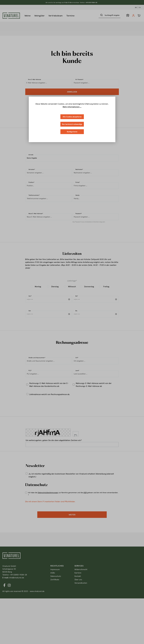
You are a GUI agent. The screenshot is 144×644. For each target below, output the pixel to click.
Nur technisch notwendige (72, 124)
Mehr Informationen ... (72, 107)
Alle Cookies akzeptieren (72, 117)
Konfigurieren (72, 132)
